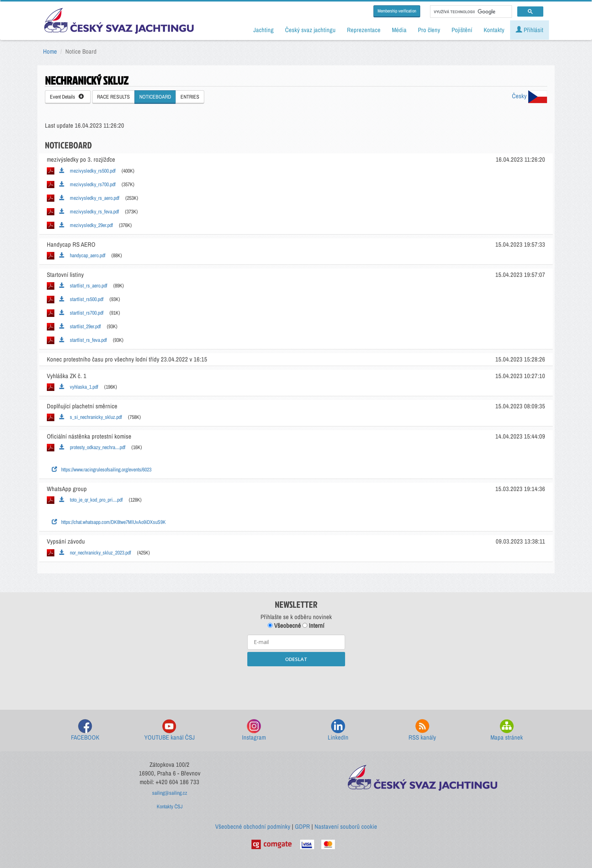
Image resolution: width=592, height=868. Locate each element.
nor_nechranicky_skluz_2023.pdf (95, 553)
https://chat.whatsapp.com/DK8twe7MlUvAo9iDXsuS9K (109, 522)
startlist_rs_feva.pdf (83, 340)
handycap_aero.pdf (82, 255)
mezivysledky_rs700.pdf (87, 184)
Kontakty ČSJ (170, 806)
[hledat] (470, 12)
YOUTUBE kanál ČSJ (170, 730)
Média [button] (399, 30)
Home (50, 51)
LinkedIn (338, 730)
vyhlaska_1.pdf (79, 387)
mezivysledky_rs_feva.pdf (89, 212)
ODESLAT (296, 659)
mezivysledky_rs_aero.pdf (89, 198)
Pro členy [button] (429, 30)
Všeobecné (284, 626)
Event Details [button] (67, 97)
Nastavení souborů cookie (346, 826)
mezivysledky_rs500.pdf (87, 171)
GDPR (302, 826)
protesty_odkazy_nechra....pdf (92, 447)
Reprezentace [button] (364, 30)
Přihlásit (530, 30)
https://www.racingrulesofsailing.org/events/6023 (102, 470)
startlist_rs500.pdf (81, 299)
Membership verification (397, 11)
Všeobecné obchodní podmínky (253, 826)
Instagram (254, 730)
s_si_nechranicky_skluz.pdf (91, 417)
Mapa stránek (507, 730)
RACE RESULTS (113, 97)
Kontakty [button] (494, 30)
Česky (530, 96)
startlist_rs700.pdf (81, 313)
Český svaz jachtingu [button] (310, 30)
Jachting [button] (264, 30)
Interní (313, 626)
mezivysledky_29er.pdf (86, 225)
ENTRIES (190, 97)
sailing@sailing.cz (170, 793)
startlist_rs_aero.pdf (83, 286)
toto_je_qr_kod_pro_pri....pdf (91, 500)
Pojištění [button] (462, 30)
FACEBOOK (85, 730)
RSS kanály (422, 730)
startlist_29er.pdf (80, 326)
